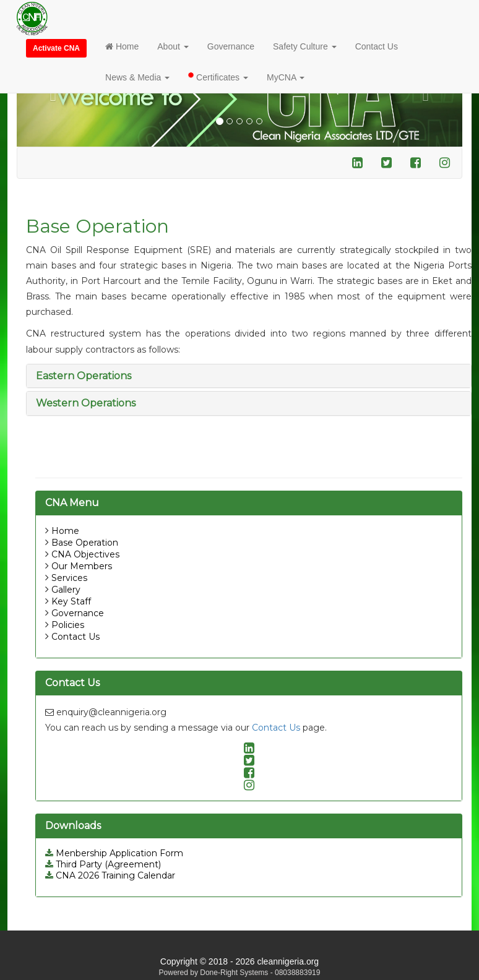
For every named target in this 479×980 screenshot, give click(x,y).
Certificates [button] (218, 77)
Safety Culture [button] (305, 46)
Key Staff (71, 601)
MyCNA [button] (286, 77)
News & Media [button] (137, 77)
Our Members (82, 566)
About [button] (173, 46)
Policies (68, 625)
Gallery (66, 590)
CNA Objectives (85, 554)
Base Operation (85, 543)
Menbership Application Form (114, 853)
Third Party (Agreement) (103, 864)
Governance (231, 46)
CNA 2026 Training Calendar (110, 875)
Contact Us (377, 46)
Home (122, 46)
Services (69, 578)
